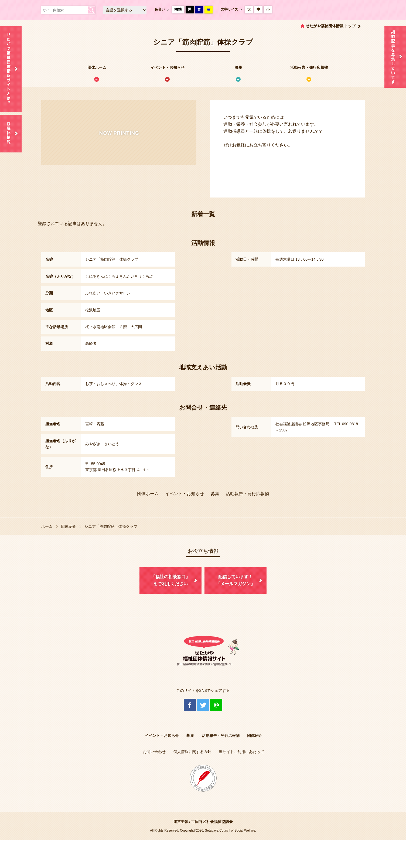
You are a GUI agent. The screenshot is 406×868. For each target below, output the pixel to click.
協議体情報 (11, 134)
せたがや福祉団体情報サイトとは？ (11, 69)
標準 (178, 9)
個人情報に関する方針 (192, 752)
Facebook (190, 705)
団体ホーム (97, 67)
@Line (216, 705)
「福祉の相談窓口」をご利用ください (170, 580)
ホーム (47, 526)
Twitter (203, 705)
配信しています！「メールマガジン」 (236, 580)
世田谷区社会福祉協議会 (212, 822)
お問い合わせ (154, 752)
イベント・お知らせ (168, 67)
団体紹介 (69, 526)
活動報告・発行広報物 (309, 67)
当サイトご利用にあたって (241, 752)
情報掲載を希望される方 (395, 57)
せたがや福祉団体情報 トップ (331, 26)
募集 (238, 67)
